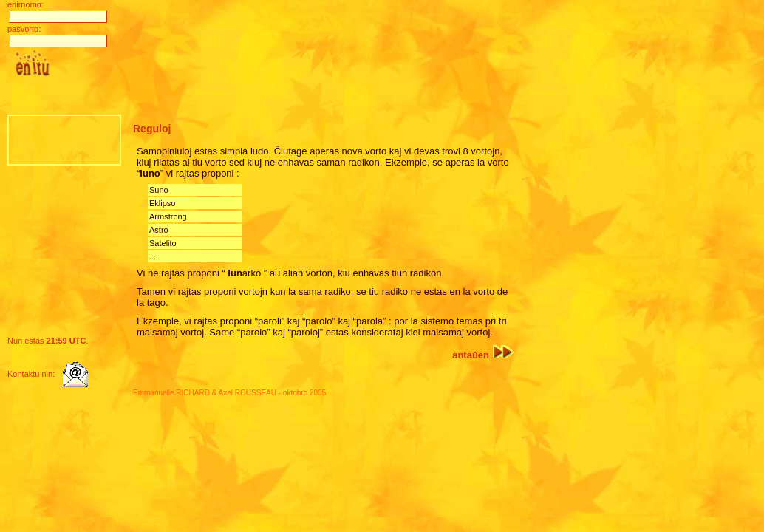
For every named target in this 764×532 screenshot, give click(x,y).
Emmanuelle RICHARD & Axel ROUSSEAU (205, 393)
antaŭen (483, 355)
